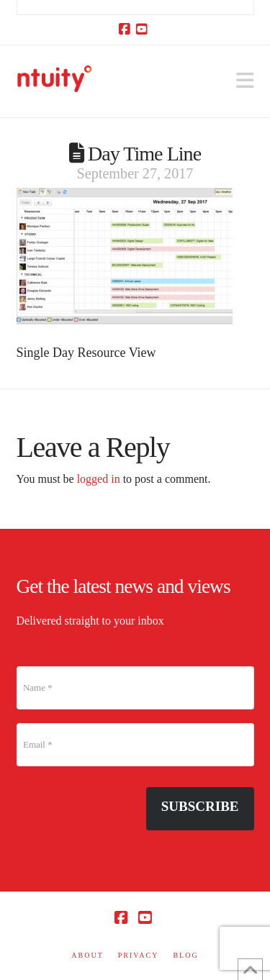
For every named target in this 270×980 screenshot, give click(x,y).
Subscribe (200, 806)
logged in (99, 479)
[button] (245, 81)
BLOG (185, 955)
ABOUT (87, 955)
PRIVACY (139, 955)
